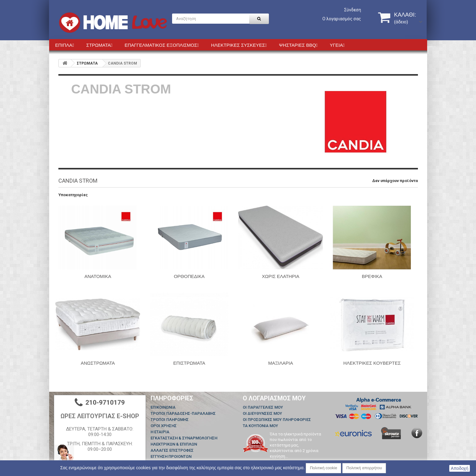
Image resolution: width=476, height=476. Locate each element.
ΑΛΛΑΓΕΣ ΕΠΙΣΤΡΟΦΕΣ (172, 450)
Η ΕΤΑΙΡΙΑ (160, 432)
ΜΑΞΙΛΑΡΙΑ (281, 363)
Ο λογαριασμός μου (274, 398)
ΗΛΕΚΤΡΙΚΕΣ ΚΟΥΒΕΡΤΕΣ (372, 363)
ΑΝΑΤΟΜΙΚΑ (98, 276)
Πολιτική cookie (323, 468)
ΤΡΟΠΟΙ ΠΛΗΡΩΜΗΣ (170, 420)
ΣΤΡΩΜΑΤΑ (87, 63)
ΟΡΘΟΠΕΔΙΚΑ (189, 276)
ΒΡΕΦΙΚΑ (372, 276)
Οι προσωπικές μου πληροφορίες (277, 420)
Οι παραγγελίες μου (263, 407)
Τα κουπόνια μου (260, 426)
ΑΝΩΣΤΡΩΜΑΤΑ (98, 363)
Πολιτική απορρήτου (364, 468)
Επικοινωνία (163, 407)
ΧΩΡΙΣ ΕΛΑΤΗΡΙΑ (281, 276)
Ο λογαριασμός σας (342, 19)
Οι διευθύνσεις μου (262, 413)
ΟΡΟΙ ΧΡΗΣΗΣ (164, 426)
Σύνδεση (353, 10)
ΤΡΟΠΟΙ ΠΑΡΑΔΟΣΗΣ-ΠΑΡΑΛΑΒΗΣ (183, 413)
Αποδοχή (460, 468)
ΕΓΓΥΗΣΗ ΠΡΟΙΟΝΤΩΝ (171, 456)
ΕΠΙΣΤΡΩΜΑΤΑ (189, 363)
